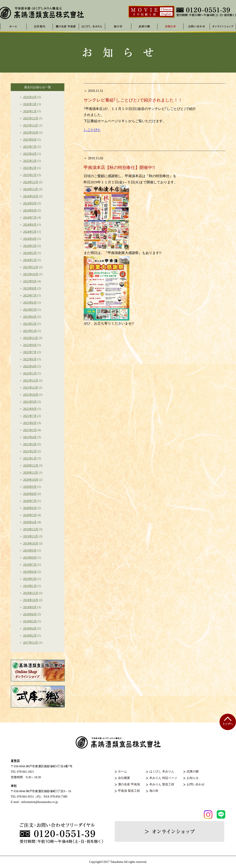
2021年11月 (31, 388)
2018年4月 (30, 629)
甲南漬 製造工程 (129, 791)
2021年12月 (31, 381)
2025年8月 (30, 140)
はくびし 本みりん (92, 26)
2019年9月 (30, 551)
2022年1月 (30, 373)
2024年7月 (30, 218)
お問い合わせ (196, 784)
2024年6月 (30, 225)
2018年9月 (30, 607)
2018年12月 (31, 593)
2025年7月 (30, 147)
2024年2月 (30, 253)
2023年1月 (30, 331)
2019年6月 (30, 572)
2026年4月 (30, 97)
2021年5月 (30, 430)
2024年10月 (31, 196)
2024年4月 (30, 239)
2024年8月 (30, 211)
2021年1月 (30, 458)
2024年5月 (30, 232)
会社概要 (124, 778)
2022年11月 (31, 338)
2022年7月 (30, 352)
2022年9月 (30, 345)
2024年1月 (30, 260)
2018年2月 (30, 636)
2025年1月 (30, 175)
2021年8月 (30, 409)
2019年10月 (31, 543)
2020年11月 (31, 473)
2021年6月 (30, 423)
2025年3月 (30, 161)
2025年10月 (31, 133)
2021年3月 (30, 444)
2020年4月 (30, 522)
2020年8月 (30, 494)
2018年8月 (30, 614)
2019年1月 (30, 586)
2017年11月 (31, 643)
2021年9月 (30, 402)
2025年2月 (30, 168)
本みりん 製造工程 (162, 784)
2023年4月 (30, 317)
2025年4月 (30, 154)
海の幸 (154, 791)
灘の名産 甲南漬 (66, 26)
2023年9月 (30, 281)
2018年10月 (31, 600)
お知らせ (193, 778)
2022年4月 (30, 366)
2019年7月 (30, 565)
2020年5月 (30, 515)
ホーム (123, 771)
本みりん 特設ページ (163, 778)
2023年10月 (31, 274)
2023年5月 (30, 310)
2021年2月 (30, 451)
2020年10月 (31, 480)
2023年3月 (30, 324)
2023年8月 (30, 288)
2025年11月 (31, 125)
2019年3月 (30, 579)
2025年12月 (31, 118)
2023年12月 (31, 267)
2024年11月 (31, 189)
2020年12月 (31, 466)
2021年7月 (30, 416)
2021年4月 (30, 437)
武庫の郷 (193, 771)
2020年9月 (30, 487)
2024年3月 (30, 246)
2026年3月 (30, 104)
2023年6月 (30, 303)
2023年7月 (30, 296)
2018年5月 (30, 621)
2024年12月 (31, 182)
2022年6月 (30, 359)
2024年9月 (30, 203)
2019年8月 (30, 558)
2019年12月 (31, 529)
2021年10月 (31, 395)
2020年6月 (30, 508)
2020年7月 (30, 501)
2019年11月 (31, 536)
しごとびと (92, 130)
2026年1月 (30, 111)
